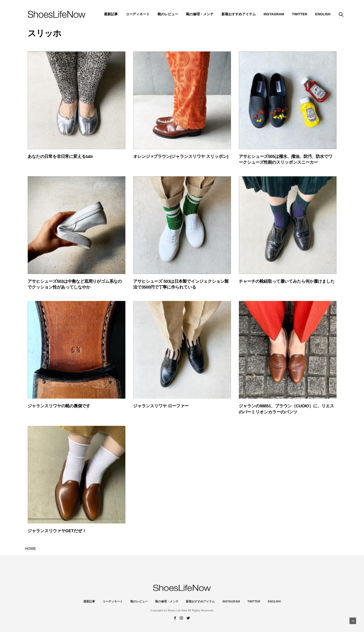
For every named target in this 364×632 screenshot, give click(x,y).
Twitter (300, 14)
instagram (274, 14)
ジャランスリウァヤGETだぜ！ (57, 531)
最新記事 (111, 14)
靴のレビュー (168, 14)
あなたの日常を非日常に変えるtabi (60, 157)
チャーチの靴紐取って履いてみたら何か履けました (287, 282)
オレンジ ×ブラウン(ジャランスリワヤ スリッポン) (181, 157)
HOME (31, 549)
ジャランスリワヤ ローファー (161, 406)
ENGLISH (323, 14)
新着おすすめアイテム (239, 14)
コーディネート (138, 14)
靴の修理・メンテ (200, 14)
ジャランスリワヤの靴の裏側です (59, 406)
